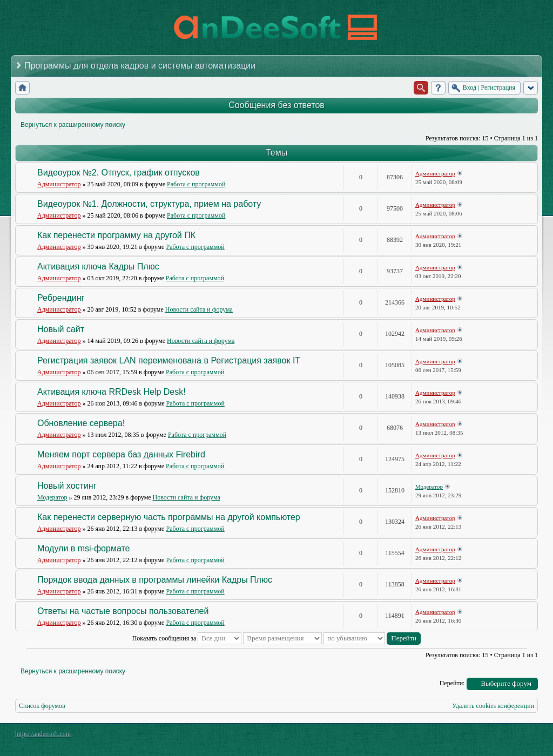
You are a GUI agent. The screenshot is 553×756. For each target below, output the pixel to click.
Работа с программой (196, 184)
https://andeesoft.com (43, 734)
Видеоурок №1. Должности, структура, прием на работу (149, 204)
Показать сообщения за (187, 638)
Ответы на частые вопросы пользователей (123, 611)
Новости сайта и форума (199, 309)
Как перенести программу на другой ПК (116, 235)
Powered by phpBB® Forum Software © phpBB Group (522, 737)
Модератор (52, 497)
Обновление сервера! (81, 423)
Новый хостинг (67, 486)
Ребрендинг (61, 298)
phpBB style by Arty (489, 737)
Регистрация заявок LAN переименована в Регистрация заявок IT (169, 360)
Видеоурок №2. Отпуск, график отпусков (119, 173)
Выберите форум (506, 683)
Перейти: (452, 683)
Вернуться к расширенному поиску (73, 125)
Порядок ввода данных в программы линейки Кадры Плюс (155, 580)
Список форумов (42, 706)
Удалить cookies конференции (493, 706)
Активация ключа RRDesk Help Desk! (112, 392)
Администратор (59, 184)
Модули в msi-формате (83, 548)
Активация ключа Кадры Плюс (98, 266)
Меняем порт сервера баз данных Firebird (121, 454)
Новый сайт (61, 329)
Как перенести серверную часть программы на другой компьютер (169, 517)
